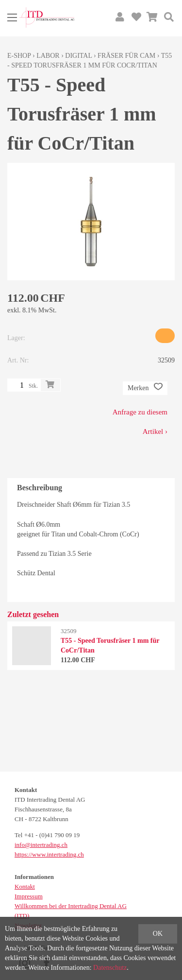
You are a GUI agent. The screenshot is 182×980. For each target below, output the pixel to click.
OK (158, 934)
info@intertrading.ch (41, 845)
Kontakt (25, 886)
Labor (48, 56)
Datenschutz (110, 968)
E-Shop (19, 56)
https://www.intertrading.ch (49, 854)
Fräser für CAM (126, 56)
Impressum (29, 896)
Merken (145, 388)
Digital (78, 56)
